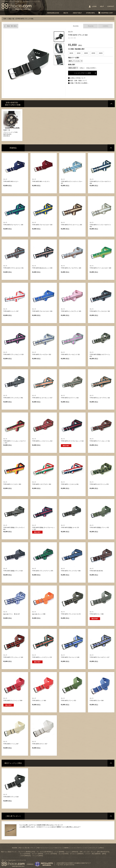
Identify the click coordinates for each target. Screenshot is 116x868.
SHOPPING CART (107, 13)
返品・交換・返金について (78, 81)
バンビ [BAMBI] (59, 852)
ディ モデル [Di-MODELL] (45, 852)
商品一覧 (11, 19)
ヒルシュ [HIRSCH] (72, 852)
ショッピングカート (76, 848)
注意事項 (105, 26)
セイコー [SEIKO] (37, 854)
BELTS (66, 13)
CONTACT (111, 6)
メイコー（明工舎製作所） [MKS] (96, 854)
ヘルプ (86, 848)
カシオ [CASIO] (64, 854)
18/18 (79, 53)
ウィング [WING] (38, 856)
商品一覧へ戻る (11, 26)
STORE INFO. (91, 13)
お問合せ (101, 848)
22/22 (93, 53)
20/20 (86, 53)
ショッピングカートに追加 (83, 73)
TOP (5, 19)
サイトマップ (93, 848)
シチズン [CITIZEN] (51, 854)
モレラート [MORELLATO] (27, 852)
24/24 (101, 53)
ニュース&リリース (56, 848)
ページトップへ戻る (111, 104)
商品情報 (76, 26)
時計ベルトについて (43, 848)
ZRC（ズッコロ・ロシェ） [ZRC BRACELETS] (94, 852)
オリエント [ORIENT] (77, 854)
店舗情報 (66, 848)
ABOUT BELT (77, 13)
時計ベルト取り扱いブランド (27, 848)
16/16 (71, 53)
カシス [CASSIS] (25, 854)
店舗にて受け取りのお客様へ (79, 83)
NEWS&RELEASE (53, 13)
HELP (102, 6)
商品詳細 (91, 26)
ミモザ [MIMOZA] (25, 856)
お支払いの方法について (78, 78)
